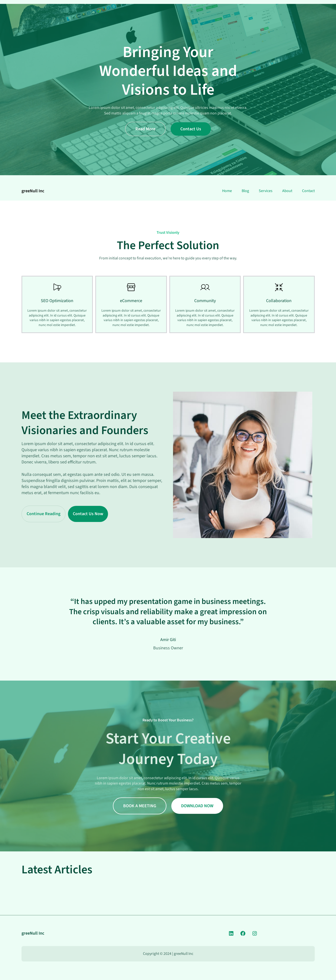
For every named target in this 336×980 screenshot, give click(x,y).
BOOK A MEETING (140, 806)
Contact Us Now (88, 514)
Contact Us (191, 129)
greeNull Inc (33, 191)
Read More (145, 129)
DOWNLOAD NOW (197, 806)
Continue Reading (43, 514)
